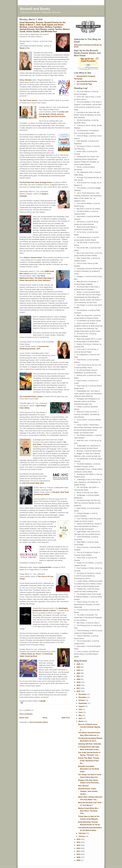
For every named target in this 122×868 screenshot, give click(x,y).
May (80, 715)
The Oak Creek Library (28, 100)
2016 (79, 691)
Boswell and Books (35, 9)
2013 (79, 845)
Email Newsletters (86, 69)
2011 (79, 851)
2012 (79, 848)
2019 (79, 682)
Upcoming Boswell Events (87, 81)
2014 (79, 842)
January (82, 836)
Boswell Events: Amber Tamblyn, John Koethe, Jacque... (88, 791)
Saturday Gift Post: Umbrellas (90, 744)
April (81, 718)
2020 (79, 679)
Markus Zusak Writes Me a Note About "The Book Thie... (88, 811)
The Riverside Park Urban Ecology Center (36, 182)
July (80, 709)
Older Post (66, 718)
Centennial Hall (45, 567)
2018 (79, 685)
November (83, 697)
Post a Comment (26, 714)
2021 (79, 676)
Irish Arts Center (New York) (33, 483)
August (82, 706)
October (82, 700)
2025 (79, 664)
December (83, 694)
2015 (79, 839)
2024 (79, 667)
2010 (79, 854)
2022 (79, 673)
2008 (79, 860)
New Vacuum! (83, 786)
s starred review (33, 258)
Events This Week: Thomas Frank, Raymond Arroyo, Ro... (89, 761)
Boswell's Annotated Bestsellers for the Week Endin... (88, 769)
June (81, 712)
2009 (79, 857)
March (81, 721)
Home (45, 718)
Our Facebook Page (84, 84)
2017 (79, 688)
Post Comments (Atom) (39, 722)
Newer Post (24, 718)
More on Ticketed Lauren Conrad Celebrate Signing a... (89, 727)
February (82, 833)
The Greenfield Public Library (31, 396)
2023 (79, 670)
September (83, 703)
